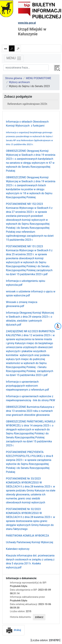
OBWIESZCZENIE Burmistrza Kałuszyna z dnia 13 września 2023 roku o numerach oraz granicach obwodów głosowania (30, 411)
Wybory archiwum (19, 82)
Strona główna (14, 78)
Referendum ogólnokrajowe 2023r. (28, 104)
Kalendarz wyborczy (18, 549)
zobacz (39, 617)
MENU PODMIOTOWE (38, 78)
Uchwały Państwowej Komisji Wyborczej (30, 542)
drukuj (13, 630)
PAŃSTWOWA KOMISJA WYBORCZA (27, 536)
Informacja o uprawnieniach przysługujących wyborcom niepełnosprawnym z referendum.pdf (27, 386)
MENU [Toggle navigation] (14, 58)
